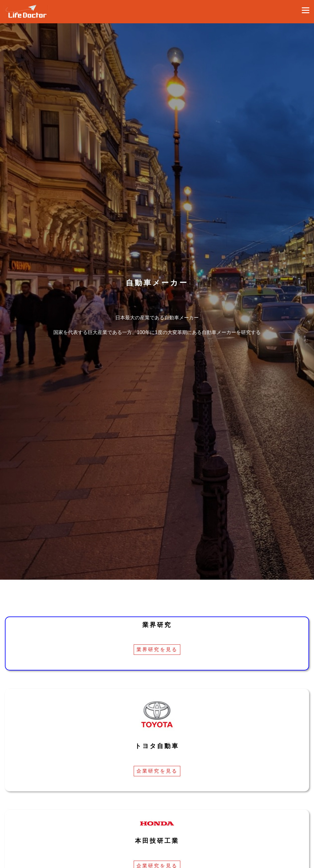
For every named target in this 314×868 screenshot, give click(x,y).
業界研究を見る (157, 649)
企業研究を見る (157, 771)
